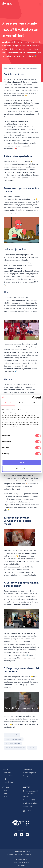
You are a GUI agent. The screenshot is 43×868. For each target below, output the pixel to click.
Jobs (5, 794)
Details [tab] (22, 403)
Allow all (22, 462)
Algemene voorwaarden (22, 863)
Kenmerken (7, 773)
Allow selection (21, 469)
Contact (6, 797)
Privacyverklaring (22, 859)
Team (5, 791)
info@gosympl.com (31, 803)
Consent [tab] (8, 403)
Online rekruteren (15, 68)
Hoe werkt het (8, 776)
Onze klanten (8, 782)
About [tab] (35, 403)
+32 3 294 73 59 (29, 800)
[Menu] (40, 4)
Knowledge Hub (31, 773)
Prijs (5, 779)
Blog (5, 68)
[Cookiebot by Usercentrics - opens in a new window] (32, 397)
